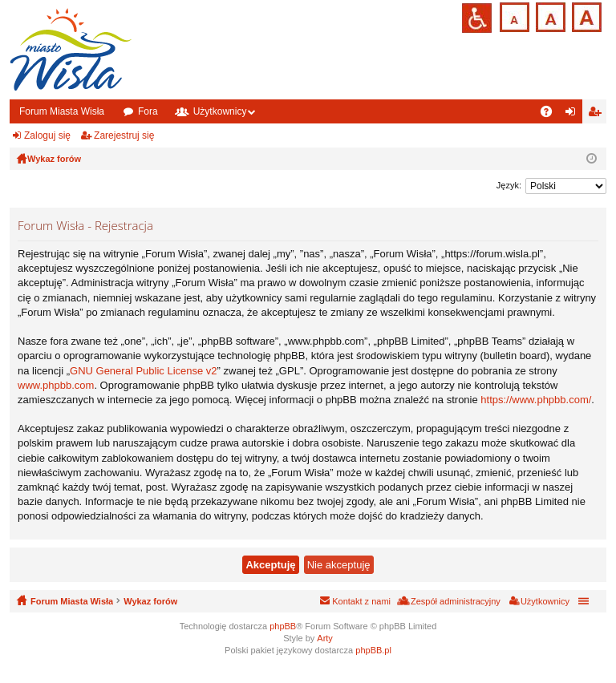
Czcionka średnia (549, 16)
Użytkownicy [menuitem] (545, 601)
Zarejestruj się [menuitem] (598, 115)
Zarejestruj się (124, 135)
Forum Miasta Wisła (62, 111)
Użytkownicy (220, 111)
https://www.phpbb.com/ (536, 400)
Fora (148, 111)
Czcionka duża (585, 16)
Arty (325, 638)
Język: (509, 185)
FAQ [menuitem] (551, 115)
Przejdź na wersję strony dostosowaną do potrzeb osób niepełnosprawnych (477, 18)
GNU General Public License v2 (144, 371)
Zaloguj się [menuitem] (574, 115)
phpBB (283, 626)
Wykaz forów (150, 601)
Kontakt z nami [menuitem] (361, 601)
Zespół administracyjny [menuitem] (456, 601)
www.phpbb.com (56, 385)
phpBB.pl (373, 650)
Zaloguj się (47, 135)
